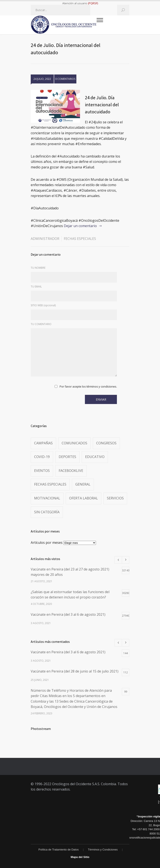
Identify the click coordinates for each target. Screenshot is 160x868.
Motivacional (47, 498)
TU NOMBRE (38, 268)
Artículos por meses (47, 543)
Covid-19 (42, 457)
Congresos (106, 443)
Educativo (95, 457)
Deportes (67, 457)
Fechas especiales (80, 239)
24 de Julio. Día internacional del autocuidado (102, 105)
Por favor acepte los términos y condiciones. (88, 387)
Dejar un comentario (80, 226)
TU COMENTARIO (41, 324)
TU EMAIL (36, 287)
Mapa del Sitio (80, 857)
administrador (45, 239)
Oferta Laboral (84, 498)
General (83, 484)
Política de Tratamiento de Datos (59, 850)
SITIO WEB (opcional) (43, 305)
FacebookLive (71, 471)
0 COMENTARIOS (65, 79)
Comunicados (74, 443)
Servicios (115, 498)
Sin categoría (47, 512)
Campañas (43, 443)
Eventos (42, 471)
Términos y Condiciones (103, 850)
